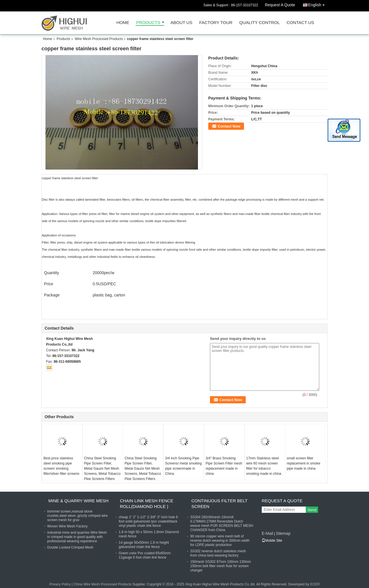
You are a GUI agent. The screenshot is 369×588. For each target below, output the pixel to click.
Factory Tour (216, 23)
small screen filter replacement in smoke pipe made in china (303, 463)
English (318, 4)
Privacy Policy (60, 584)
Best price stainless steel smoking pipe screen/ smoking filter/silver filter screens (61, 466)
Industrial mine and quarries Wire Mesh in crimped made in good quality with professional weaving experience (77, 537)
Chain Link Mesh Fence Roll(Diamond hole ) (147, 504)
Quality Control (260, 23)
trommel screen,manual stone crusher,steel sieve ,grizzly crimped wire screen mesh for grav (77, 516)
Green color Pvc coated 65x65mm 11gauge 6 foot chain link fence (145, 555)
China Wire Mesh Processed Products (103, 584)
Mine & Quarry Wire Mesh (78, 501)
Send (312, 510)
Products (148, 23)
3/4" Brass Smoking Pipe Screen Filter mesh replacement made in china (224, 466)
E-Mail (267, 533)
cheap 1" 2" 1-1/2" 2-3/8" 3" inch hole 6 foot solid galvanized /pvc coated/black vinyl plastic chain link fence (148, 521)
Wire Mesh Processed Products (99, 39)
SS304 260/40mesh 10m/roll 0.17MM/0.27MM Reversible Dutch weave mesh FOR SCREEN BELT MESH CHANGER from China (222, 524)
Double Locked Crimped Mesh (70, 547)
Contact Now (229, 126)
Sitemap (283, 533)
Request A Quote (280, 5)
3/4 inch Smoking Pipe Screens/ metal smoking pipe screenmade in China (183, 466)
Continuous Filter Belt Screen (219, 504)
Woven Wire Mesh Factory (67, 526)
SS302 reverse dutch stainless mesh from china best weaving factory (218, 553)
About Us (181, 23)
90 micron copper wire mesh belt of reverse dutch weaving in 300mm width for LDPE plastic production (220, 541)
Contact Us (300, 23)
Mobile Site (272, 541)
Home (123, 23)
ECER (315, 584)
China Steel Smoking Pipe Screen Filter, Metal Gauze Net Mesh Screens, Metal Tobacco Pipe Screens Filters (102, 469)
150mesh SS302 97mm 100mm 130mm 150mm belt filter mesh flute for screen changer (221, 566)
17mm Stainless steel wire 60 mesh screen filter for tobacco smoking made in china (264, 466)
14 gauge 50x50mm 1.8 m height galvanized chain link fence (144, 545)
